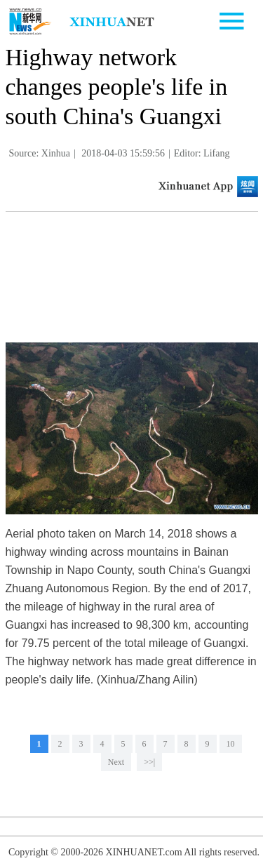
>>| (149, 762)
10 (231, 744)
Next (116, 762)
